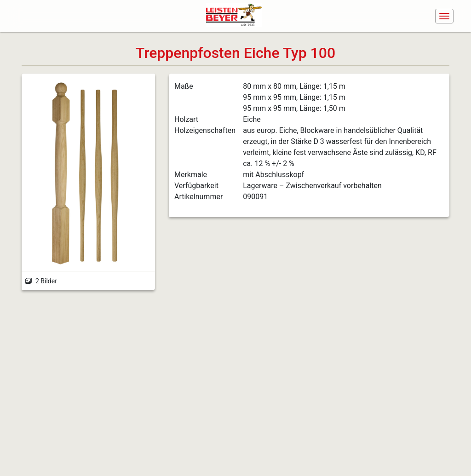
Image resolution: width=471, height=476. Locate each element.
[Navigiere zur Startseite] (237, 16)
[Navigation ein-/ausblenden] (444, 16)
